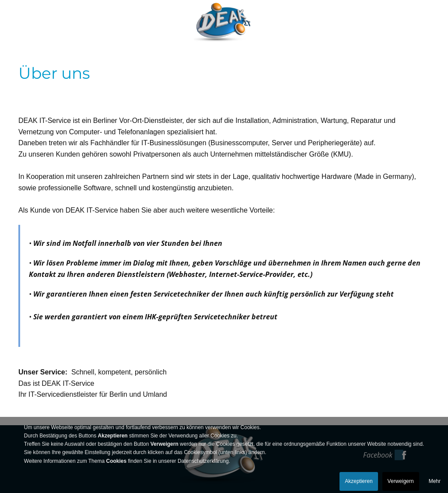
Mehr (435, 481)
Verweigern (401, 481)
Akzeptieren (359, 481)
